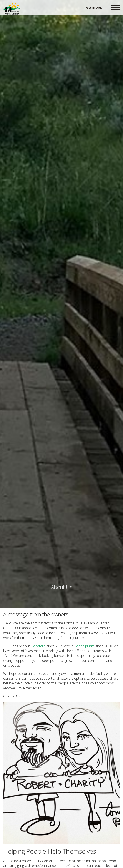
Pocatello (38, 646)
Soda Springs (84, 646)
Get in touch (95, 8)
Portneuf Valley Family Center (12, 8)
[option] (61, 304)
